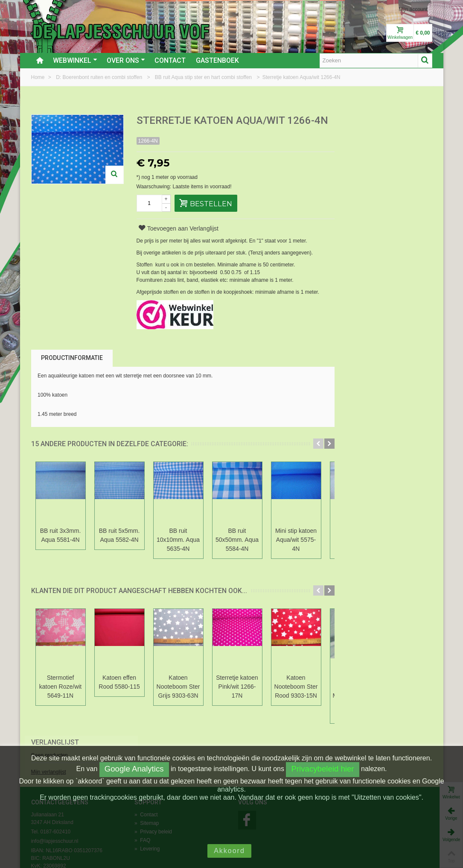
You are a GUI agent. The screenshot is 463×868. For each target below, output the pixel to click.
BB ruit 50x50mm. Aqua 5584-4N (237, 540)
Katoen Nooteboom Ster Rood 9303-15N (296, 687)
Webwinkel (75, 60)
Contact (170, 60)
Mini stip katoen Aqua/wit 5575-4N (296, 540)
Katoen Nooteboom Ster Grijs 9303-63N (178, 687)
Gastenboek (217, 60)
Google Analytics (134, 769)
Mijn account (413, 9)
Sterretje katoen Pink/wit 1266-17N (237, 687)
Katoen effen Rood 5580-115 (119, 682)
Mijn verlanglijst (359, 151)
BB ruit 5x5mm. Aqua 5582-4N (119, 535)
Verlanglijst (365, 121)
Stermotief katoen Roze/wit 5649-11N (61, 687)
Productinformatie (72, 358)
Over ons (126, 60)
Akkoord (229, 851)
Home (39, 77)
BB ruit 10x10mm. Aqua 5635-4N (178, 540)
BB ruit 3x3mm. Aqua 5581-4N (61, 535)
